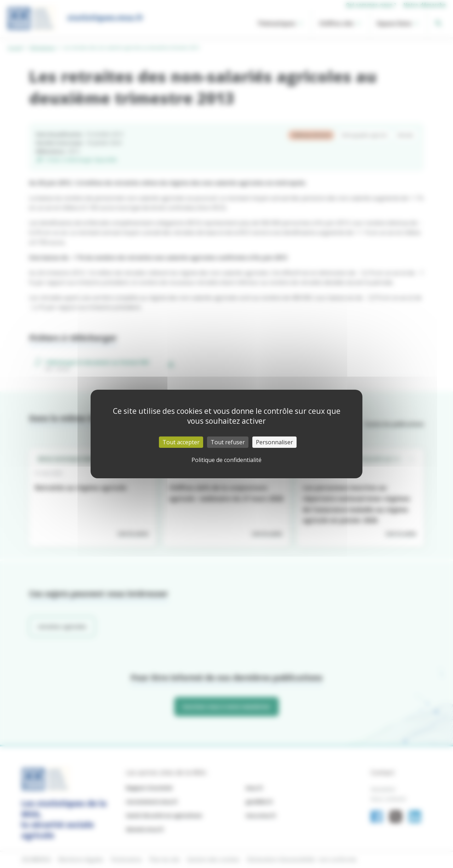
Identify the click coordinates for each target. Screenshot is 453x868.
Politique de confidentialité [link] (226, 460)
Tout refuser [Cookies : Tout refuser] (228, 442)
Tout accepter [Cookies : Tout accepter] (181, 442)
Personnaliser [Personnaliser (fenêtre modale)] (274, 442)
